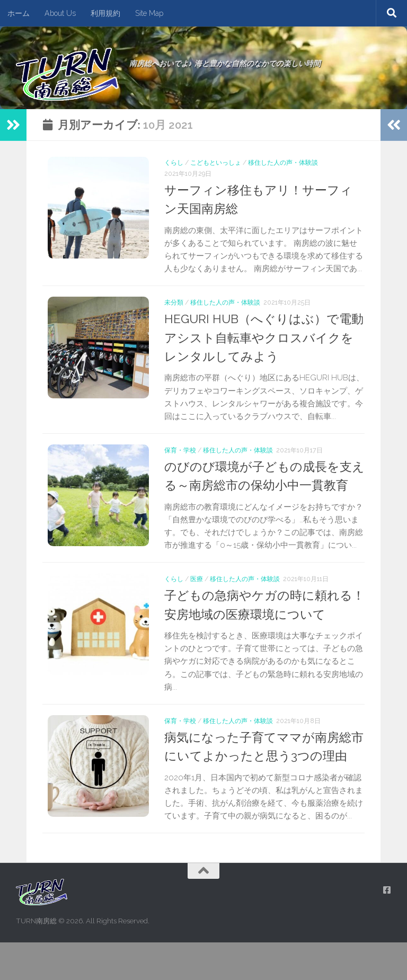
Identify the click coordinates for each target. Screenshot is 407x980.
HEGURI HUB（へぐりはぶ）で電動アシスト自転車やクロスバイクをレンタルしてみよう (263, 338)
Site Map (149, 13)
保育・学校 (180, 450)
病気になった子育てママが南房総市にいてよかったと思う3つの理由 (262, 775)
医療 (197, 598)
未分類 (174, 302)
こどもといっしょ (216, 162)
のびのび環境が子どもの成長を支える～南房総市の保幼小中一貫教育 (262, 485)
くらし (174, 162)
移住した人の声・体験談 (283, 162)
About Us (60, 13)
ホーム (19, 13)
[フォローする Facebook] (387, 928)
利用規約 (105, 13)
